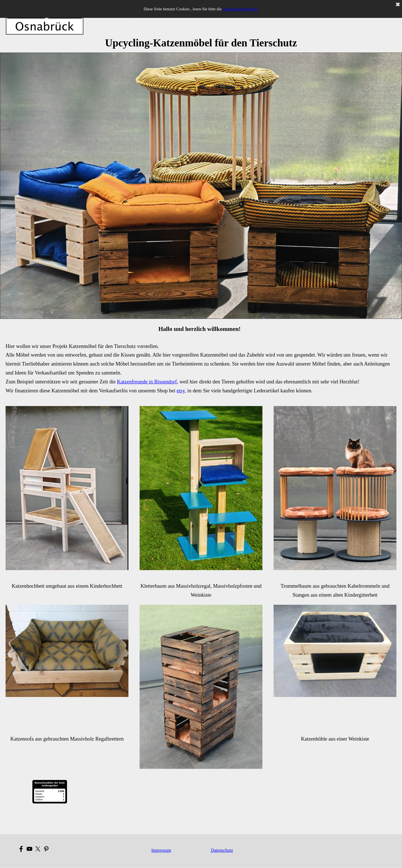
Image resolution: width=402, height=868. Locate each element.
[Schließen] (398, 5)
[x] (38, 849)
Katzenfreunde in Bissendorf (147, 382)
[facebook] (21, 849)
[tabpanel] (201, 43)
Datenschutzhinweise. (241, 9)
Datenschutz (222, 850)
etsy (181, 391)
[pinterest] (46, 849)
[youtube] (29, 849)
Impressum (161, 850)
